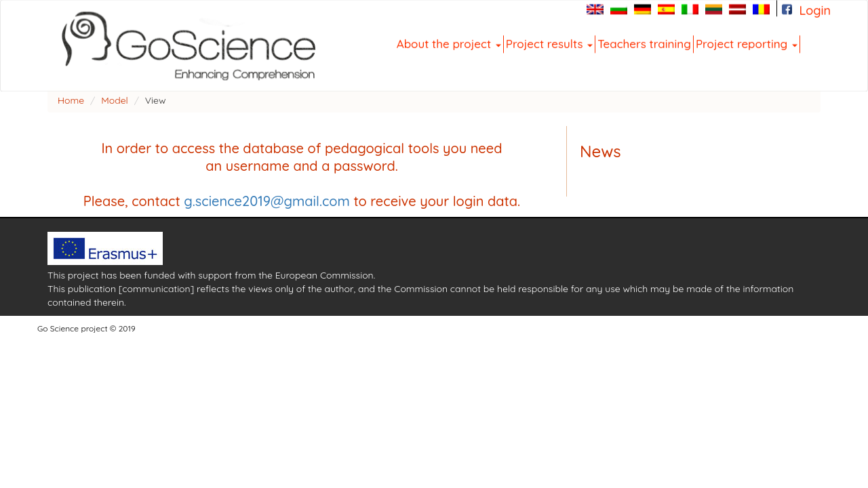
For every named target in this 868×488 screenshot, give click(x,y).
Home (71, 100)
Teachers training (644, 43)
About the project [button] (449, 43)
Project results (549, 43)
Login (815, 10)
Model (115, 100)
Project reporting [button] (747, 43)
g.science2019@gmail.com (267, 201)
